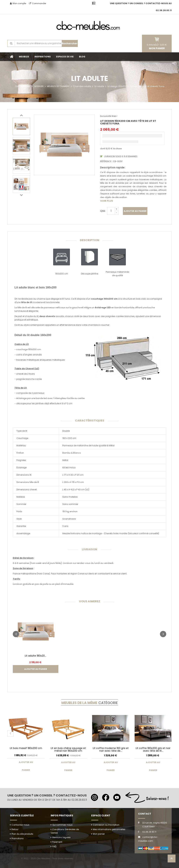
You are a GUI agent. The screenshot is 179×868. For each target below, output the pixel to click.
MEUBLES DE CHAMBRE (58, 86)
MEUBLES (24, 57)
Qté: (103, 211)
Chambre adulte (82, 86)
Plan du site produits (22, 834)
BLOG (82, 57)
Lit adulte (99, 86)
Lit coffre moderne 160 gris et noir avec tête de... (111, 749)
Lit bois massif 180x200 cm (26, 748)
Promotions (18, 838)
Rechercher (70, 43)
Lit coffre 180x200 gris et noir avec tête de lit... (153, 749)
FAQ (54, 846)
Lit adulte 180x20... (36, 656)
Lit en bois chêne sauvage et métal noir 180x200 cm (68, 749)
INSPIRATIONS (43, 57)
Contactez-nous (20, 825)
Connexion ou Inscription (106, 825)
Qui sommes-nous (62, 825)
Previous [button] (21, 115)
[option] (21, 126)
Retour (15, 829)
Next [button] (21, 195)
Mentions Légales (61, 837)
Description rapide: (113, 167)
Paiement (57, 842)
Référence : (106, 161)
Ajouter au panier (135, 211)
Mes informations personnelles (109, 829)
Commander (38, 3)
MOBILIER (39, 86)
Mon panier (99, 834)
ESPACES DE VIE (65, 57)
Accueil (12, 57)
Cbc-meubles (22, 86)
